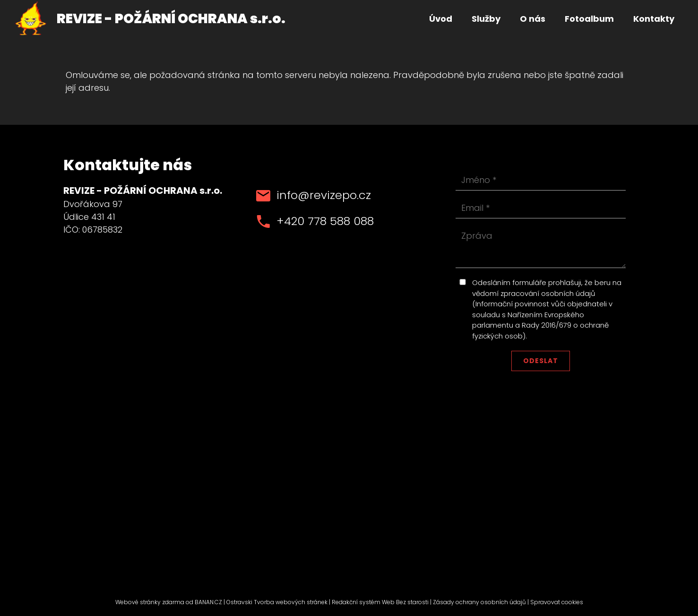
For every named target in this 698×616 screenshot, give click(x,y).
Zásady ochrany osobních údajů (479, 602)
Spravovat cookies (557, 602)
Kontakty (654, 19)
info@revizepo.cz (324, 195)
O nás (533, 19)
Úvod (441, 19)
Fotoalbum (589, 19)
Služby (486, 19)
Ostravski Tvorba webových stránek (277, 602)
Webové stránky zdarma (150, 602)
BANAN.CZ (208, 602)
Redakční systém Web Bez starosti (380, 602)
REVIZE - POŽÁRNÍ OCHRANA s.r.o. (171, 19)
